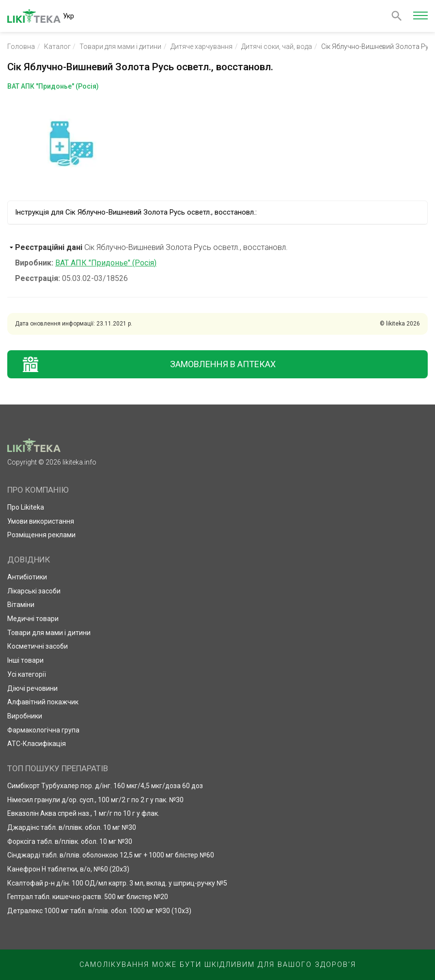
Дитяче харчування (202, 47)
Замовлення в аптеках (223, 364)
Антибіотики (27, 577)
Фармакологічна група (43, 730)
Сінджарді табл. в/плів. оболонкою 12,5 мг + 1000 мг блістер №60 (111, 855)
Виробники (25, 716)
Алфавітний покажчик (43, 702)
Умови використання (41, 521)
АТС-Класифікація (37, 744)
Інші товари (25, 660)
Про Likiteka (26, 507)
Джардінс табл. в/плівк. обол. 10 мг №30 (72, 827)
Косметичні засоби (38, 646)
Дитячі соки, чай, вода (277, 47)
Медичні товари (33, 619)
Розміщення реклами (41, 535)
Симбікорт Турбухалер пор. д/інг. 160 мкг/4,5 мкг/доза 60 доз (105, 786)
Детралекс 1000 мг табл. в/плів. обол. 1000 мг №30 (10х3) (99, 911)
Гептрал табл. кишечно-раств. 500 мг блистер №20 (88, 897)
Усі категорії (27, 674)
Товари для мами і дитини (120, 47)
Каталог (57, 47)
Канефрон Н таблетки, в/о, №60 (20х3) (68, 869)
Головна (21, 47)
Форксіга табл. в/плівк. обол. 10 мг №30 (70, 841)
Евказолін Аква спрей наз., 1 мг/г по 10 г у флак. (83, 813)
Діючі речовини (32, 688)
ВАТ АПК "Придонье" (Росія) (106, 263)
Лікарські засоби (34, 591)
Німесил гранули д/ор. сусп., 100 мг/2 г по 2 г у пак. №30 (95, 800)
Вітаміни (21, 605)
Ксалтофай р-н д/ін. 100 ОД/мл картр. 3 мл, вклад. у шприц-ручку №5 (117, 883)
